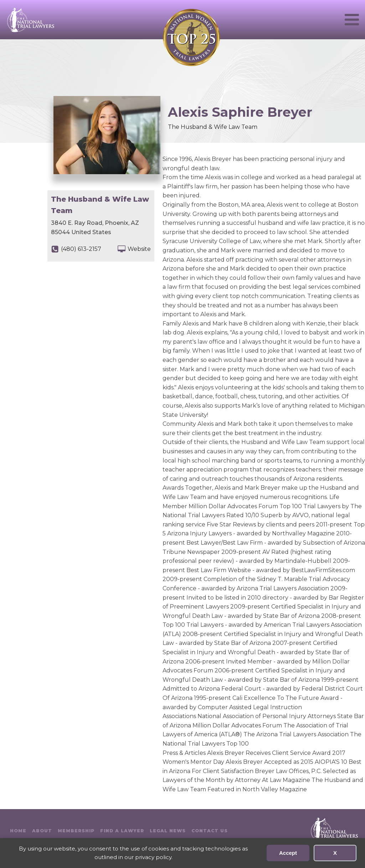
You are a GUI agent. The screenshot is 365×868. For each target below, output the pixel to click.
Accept (288, 853)
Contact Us (210, 831)
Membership (76, 831)
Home (18, 831)
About (42, 831)
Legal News (168, 831)
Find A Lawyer (122, 831)
